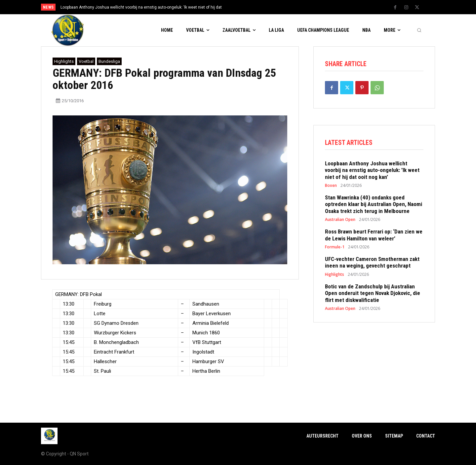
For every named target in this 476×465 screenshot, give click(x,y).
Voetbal (86, 61)
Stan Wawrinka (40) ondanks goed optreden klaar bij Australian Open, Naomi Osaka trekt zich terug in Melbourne (374, 206)
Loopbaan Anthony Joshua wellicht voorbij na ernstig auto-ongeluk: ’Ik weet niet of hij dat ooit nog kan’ (372, 172)
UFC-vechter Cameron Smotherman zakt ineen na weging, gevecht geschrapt (372, 264)
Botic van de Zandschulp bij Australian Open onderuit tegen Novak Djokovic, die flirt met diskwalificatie (373, 295)
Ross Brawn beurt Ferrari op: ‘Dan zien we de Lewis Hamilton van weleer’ (374, 236)
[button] (419, 30)
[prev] (249, 7)
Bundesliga (109, 61)
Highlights (64, 61)
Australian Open (340, 221)
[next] (260, 7)
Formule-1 (335, 249)
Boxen (331, 187)
